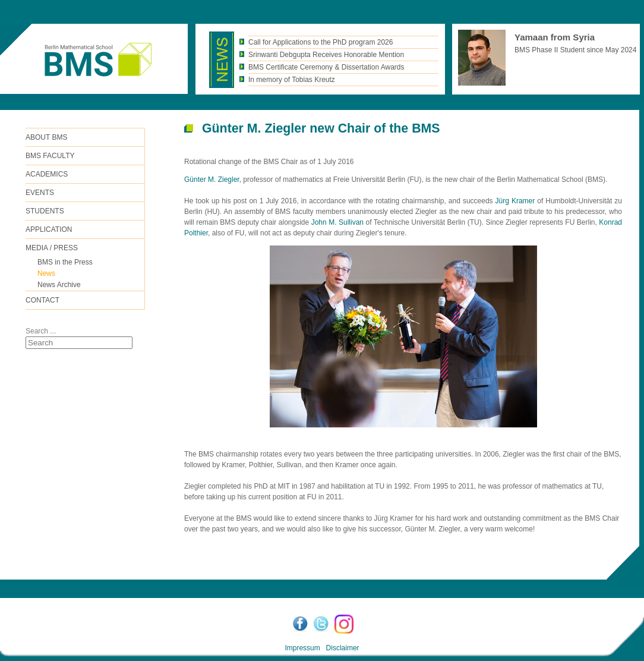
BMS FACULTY (50, 156)
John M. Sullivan (337, 222)
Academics (47, 174)
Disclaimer (343, 648)
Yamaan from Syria (555, 37)
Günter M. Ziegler (212, 180)
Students (45, 211)
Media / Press (52, 248)
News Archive (59, 285)
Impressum (302, 648)
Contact (42, 300)
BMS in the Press (65, 262)
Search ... (41, 331)
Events (40, 193)
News (46, 273)
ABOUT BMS (46, 137)
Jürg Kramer (515, 201)
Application (49, 229)
